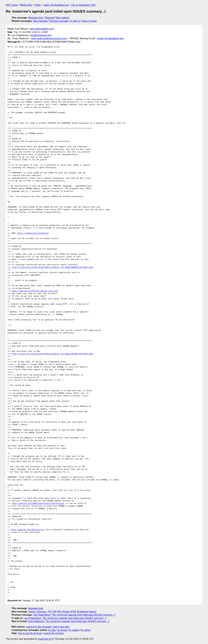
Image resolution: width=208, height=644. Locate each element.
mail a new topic (61, 627)
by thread (62, 630)
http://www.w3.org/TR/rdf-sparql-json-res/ (35, 291)
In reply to (75, 21)
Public (38, 5)
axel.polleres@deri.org (41, 29)
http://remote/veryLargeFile (33, 233)
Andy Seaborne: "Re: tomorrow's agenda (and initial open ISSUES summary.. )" (69, 621)
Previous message (59, 21)
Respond (50, 18)
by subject (74, 630)
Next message (40, 21)
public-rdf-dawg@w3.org (56, 5)
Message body (36, 18)
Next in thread (89, 21)
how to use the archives (30, 633)
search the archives (54, 633)
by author (86, 630)
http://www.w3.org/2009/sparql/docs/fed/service (38, 504)
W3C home (12, 5)
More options (63, 18)
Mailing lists (26, 5)
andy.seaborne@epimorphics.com (49, 38)
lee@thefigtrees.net (41, 35)
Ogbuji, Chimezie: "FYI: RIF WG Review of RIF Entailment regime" (63, 612)
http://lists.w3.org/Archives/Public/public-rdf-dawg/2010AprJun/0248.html (53, 354)
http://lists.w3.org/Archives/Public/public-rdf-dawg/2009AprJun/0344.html (53, 267)
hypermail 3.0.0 (46, 639)
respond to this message (39, 627)
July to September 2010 (83, 5)
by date (52, 630)
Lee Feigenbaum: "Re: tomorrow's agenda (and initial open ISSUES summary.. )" (75, 615)
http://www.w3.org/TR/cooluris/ (28, 530)
